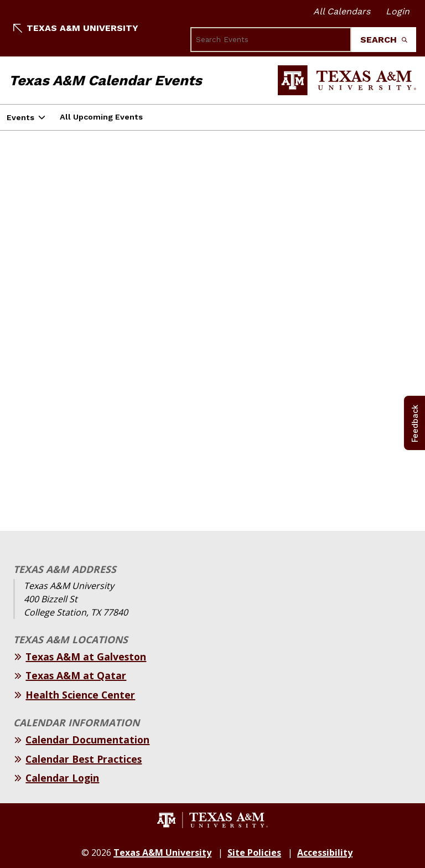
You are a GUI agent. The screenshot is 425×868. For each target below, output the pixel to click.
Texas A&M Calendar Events (105, 80)
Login (398, 11)
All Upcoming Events (101, 117)
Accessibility (325, 852)
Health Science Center (80, 695)
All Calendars (342, 11)
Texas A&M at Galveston (86, 657)
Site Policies (254, 852)
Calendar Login (62, 778)
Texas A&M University (76, 28)
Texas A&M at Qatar (76, 675)
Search (384, 40)
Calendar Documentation (87, 740)
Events (20, 117)
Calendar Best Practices (84, 759)
